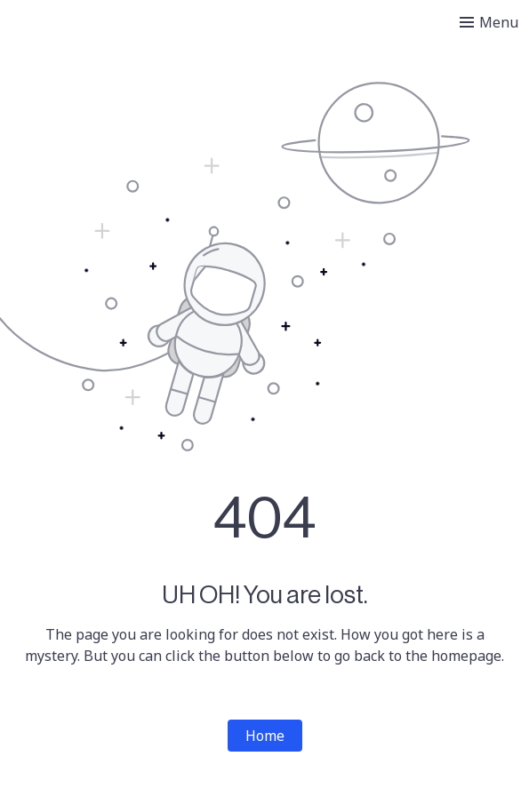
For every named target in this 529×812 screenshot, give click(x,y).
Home (265, 736)
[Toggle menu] (489, 22)
